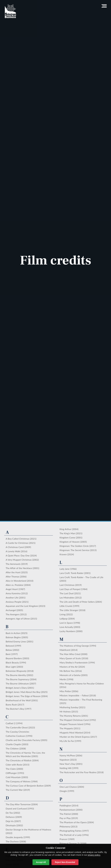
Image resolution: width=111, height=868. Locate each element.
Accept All (41, 862)
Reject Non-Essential (65, 862)
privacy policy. (94, 855)
